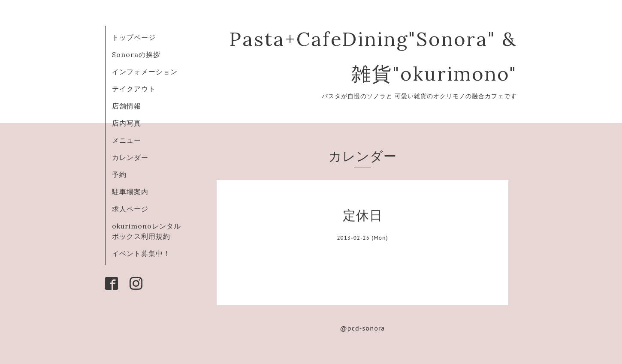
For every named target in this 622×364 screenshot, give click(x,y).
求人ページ (130, 209)
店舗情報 (127, 106)
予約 (119, 174)
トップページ (134, 37)
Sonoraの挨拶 (136, 54)
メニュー (127, 140)
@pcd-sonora (363, 328)
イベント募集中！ (141, 253)
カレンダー (130, 157)
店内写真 (127, 123)
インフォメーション (145, 72)
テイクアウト (134, 89)
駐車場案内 (130, 192)
